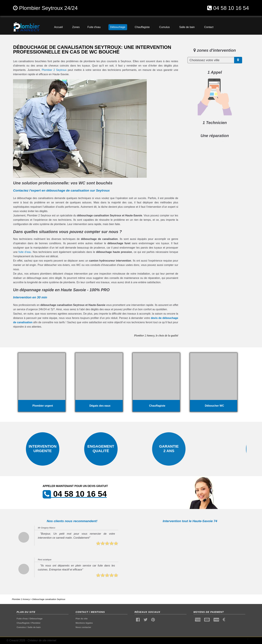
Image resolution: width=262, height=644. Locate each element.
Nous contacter (83, 627)
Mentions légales (84, 623)
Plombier (36, 623)
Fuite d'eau (22, 619)
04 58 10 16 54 (231, 8)
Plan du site (82, 619)
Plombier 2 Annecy (21, 599)
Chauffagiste (23, 623)
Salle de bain (34, 627)
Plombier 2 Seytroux (54, 70)
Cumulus (21, 627)
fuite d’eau (25, 252)
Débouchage (36, 619)
